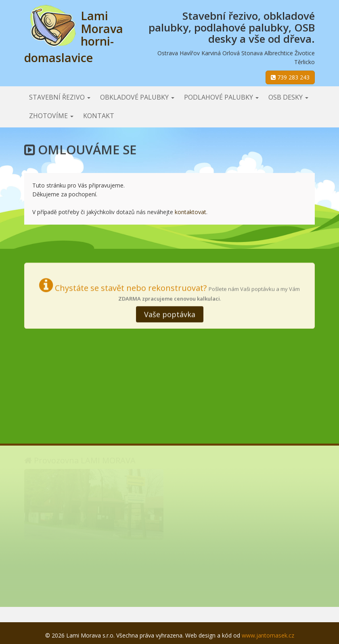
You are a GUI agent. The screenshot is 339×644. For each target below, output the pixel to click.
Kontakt (99, 116)
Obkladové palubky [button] (137, 97)
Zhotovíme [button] (51, 116)
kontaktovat (190, 212)
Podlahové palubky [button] (221, 97)
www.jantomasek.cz (268, 635)
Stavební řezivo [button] (60, 97)
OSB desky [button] (288, 97)
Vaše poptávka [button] (170, 313)
